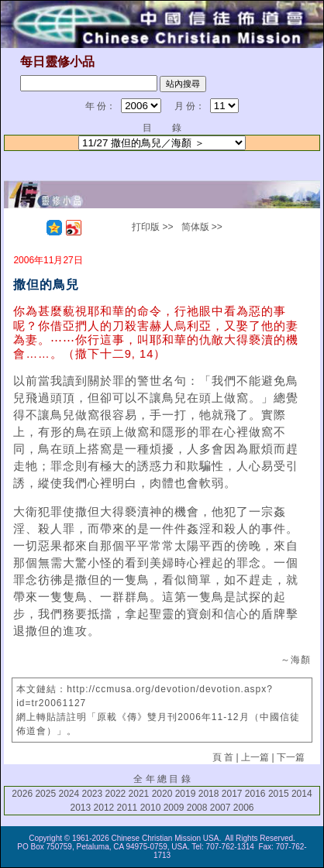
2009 (174, 808)
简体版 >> (202, 227)
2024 (69, 794)
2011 (128, 808)
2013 (80, 808)
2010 (151, 808)
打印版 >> (152, 227)
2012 (104, 808)
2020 (162, 794)
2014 (302, 794)
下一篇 (291, 757)
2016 (255, 794)
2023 (93, 794)
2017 (232, 794)
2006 (244, 808)
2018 (209, 794)
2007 (221, 808)
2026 (22, 794)
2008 (197, 808)
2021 (139, 794)
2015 (279, 794)
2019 (186, 794)
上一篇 (255, 757)
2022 (116, 794)
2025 (45, 794)
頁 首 (223, 757)
